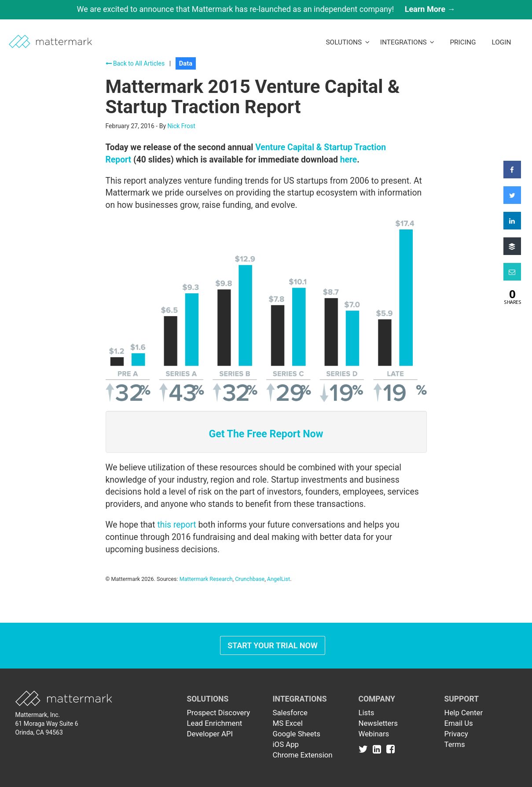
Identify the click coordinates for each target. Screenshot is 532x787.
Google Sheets (297, 734)
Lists (367, 713)
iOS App (286, 744)
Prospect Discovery (219, 713)
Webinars (374, 734)
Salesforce (290, 713)
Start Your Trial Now (273, 645)
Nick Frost (182, 126)
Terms (455, 744)
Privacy (456, 734)
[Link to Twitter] (365, 749)
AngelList (279, 579)
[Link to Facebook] (391, 749)
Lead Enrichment (215, 723)
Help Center (464, 713)
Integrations (407, 42)
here (349, 160)
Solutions (347, 42)
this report (176, 525)
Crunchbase (250, 579)
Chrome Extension (303, 755)
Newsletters (378, 723)
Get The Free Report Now (266, 434)
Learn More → (430, 9)
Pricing (463, 42)
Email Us (459, 723)
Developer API (210, 734)
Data (186, 63)
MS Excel (288, 723)
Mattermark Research (206, 579)
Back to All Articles (135, 63)
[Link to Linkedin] (379, 749)
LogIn (501, 42)
